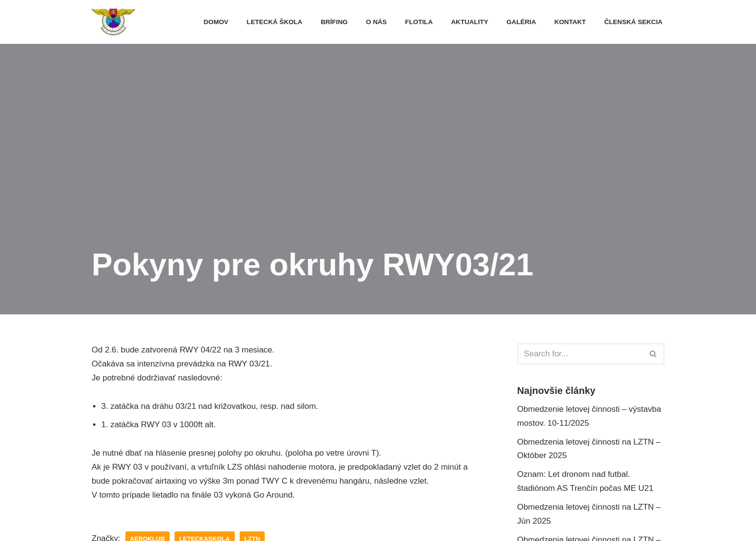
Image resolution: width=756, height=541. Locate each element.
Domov (216, 22)
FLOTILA (419, 22)
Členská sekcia (633, 22)
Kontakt (570, 22)
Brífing (334, 22)
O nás (376, 22)
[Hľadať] (580, 354)
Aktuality (470, 22)
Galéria (521, 22)
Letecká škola (275, 22)
